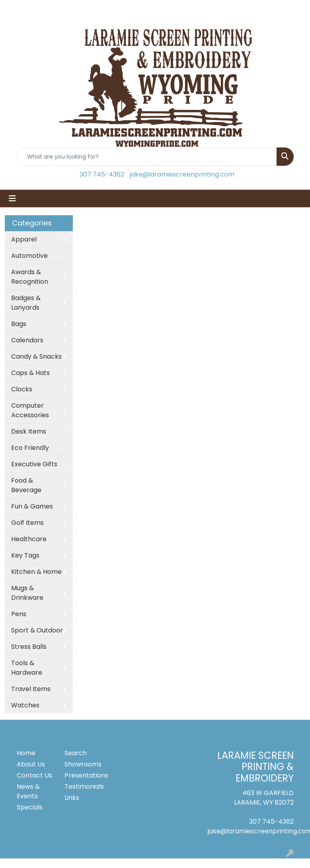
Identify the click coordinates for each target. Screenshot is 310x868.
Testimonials (84, 787)
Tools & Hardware (27, 668)
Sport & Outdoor (37, 630)
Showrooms (83, 764)
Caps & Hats (30, 373)
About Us (31, 764)
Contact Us (34, 775)
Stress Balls (29, 647)
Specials (30, 807)
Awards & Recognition (30, 277)
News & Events (28, 791)
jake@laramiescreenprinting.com (182, 174)
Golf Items (27, 523)
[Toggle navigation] (12, 198)
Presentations (84, 775)
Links (72, 798)
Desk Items (29, 431)
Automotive (29, 256)
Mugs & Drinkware (27, 593)
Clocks (22, 389)
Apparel (24, 239)
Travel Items (31, 689)
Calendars (27, 340)
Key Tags (25, 555)
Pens (19, 614)
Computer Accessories (30, 410)
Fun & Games (32, 506)
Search (76, 753)
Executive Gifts (34, 464)
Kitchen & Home (36, 572)
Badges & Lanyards (26, 303)
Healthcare (29, 539)
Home (26, 753)
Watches (25, 705)
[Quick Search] (147, 157)
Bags (19, 324)
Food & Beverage (26, 485)
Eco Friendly (30, 448)
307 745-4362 (102, 174)
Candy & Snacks (36, 356)
